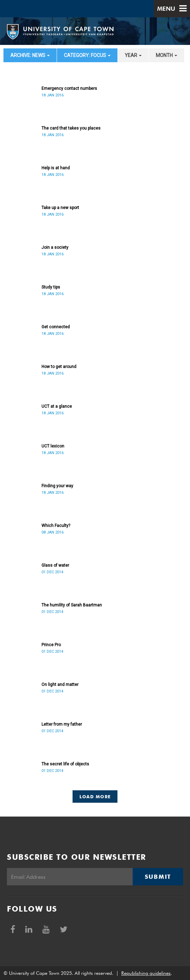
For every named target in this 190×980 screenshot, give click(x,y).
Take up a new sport (60, 208)
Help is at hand (56, 168)
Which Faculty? (56, 526)
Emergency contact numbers (69, 88)
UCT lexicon (53, 446)
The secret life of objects (65, 764)
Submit (158, 877)
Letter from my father (62, 724)
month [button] (167, 55)
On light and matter (60, 685)
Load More (95, 797)
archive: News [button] (30, 55)
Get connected (56, 327)
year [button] (133, 55)
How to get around (59, 367)
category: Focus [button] (87, 55)
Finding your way (57, 486)
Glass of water (55, 565)
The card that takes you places (71, 128)
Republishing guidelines (146, 973)
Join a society (55, 247)
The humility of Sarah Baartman (72, 605)
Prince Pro (51, 645)
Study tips (51, 287)
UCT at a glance (57, 406)
